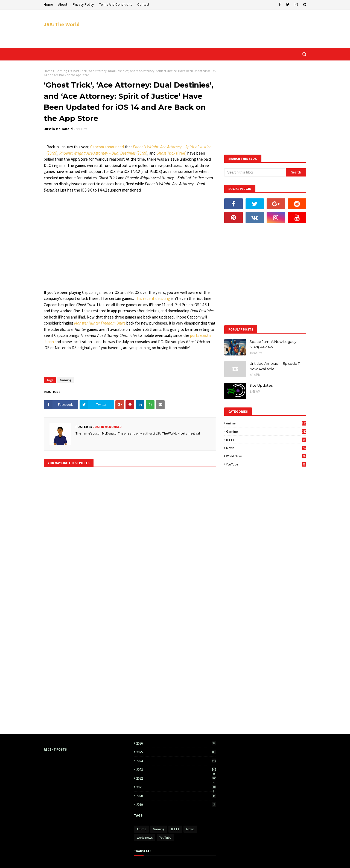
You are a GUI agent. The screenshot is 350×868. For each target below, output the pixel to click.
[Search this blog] (255, 172)
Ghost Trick (166, 153)
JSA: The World (62, 24)
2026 (176, 743)
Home (48, 5)
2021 (176, 787)
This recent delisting (152, 298)
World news (266, 456)
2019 (176, 805)
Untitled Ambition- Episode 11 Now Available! (275, 366)
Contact (143, 5)
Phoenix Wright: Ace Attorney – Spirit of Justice (172, 147)
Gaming (61, 71)
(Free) (181, 153)
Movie (266, 448)
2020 (176, 796)
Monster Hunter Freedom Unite (100, 323)
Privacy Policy (83, 5)
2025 (176, 752)
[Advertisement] (207, 29)
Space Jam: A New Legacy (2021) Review (273, 344)
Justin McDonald (58, 129)
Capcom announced (107, 147)
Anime (266, 423)
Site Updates (261, 385)
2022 (176, 778)
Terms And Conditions (116, 5)
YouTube (266, 464)
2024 (176, 761)
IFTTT (266, 440)
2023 (176, 770)
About (63, 5)
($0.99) (52, 153)
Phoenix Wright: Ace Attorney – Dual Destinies (97, 153)
